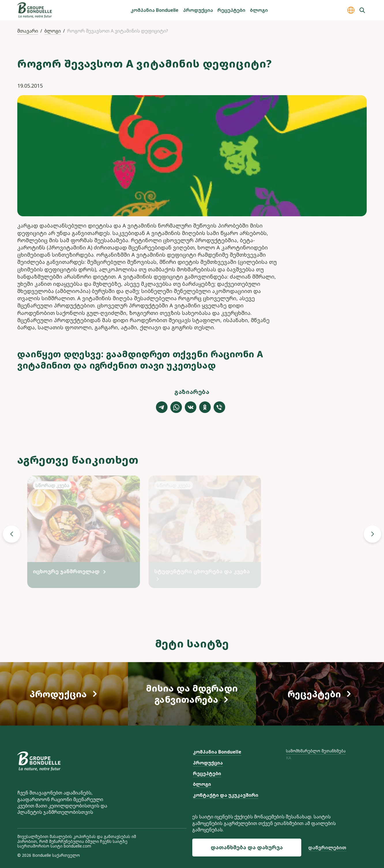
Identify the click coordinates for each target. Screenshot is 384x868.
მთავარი (28, 31)
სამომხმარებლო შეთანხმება (316, 751)
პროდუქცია (198, 10)
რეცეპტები (231, 10)
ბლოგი (259, 10)
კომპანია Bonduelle (155, 10)
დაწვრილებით (327, 848)
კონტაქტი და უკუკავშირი (226, 795)
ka (289, 758)
